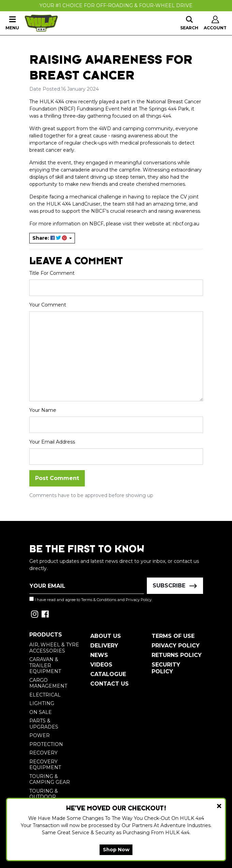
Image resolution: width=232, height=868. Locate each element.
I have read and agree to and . (91, 599)
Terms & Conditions (99, 600)
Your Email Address (52, 442)
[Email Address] (87, 586)
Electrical (45, 695)
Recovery (43, 753)
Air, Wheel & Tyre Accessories (54, 648)
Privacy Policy (139, 600)
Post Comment (57, 478)
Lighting (42, 703)
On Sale (41, 712)
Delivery (104, 646)
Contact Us (110, 684)
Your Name (43, 410)
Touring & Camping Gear (50, 779)
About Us (106, 636)
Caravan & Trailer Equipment (45, 665)
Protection (46, 744)
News (99, 655)
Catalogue (108, 674)
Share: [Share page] (50, 238)
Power (40, 735)
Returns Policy (177, 655)
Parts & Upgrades (44, 724)
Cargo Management (48, 683)
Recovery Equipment (45, 765)
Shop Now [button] (116, 850)
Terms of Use (173, 636)
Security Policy (166, 668)
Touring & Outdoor (44, 794)
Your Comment (48, 305)
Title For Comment (52, 273)
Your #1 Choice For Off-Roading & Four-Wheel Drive (116, 5)
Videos (101, 665)
